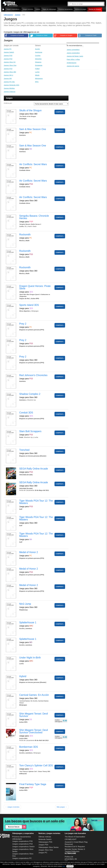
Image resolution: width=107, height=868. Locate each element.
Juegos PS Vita (9, 82)
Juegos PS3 (8, 69)
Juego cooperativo (73, 53)
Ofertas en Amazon (95, 9)
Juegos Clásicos (10, 92)
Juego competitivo (73, 50)
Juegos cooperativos (13, 9)
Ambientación (72, 63)
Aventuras (39, 52)
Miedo (37, 75)
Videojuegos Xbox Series (49, 847)
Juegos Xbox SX (10, 62)
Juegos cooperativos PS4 (22, 844)
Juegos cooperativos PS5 (22, 841)
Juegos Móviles (9, 88)
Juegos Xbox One (10, 65)
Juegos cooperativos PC (22, 858)
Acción (38, 49)
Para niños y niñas (73, 59)
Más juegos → (62, 807)
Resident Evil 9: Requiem (75, 847)
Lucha (37, 72)
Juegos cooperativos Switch (23, 847)
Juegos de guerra (73, 66)
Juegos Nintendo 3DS (12, 85)
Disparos (38, 62)
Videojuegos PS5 (45, 842)
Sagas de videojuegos (49, 9)
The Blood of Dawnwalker (75, 837)
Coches (38, 55)
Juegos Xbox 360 (10, 72)
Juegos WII (8, 78)
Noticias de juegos (81, 9)
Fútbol (37, 69)
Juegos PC (8, 49)
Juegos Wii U (8, 75)
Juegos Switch (9, 52)
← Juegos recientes (12, 807)
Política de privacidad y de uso (71, 859)
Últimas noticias (45, 837)
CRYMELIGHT (71, 839)
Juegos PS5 (8, 55)
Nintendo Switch (45, 839)
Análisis (38, 9)
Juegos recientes (28, 9)
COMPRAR (59, 112)
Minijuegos (39, 78)
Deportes (38, 59)
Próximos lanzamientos (66, 9)
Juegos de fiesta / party (75, 56)
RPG (37, 82)
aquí (64, 866)
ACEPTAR (70, 866)
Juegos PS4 (8, 59)
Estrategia (39, 65)
